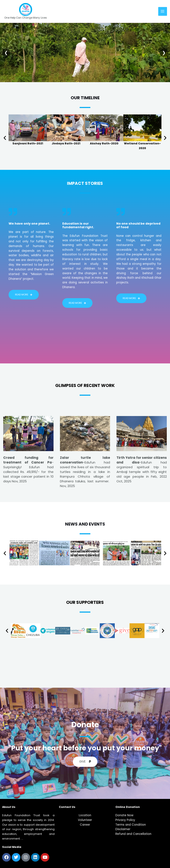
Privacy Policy (125, 820)
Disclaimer (123, 829)
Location (85, 815)
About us (9, 807)
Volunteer (85, 820)
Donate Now (124, 815)
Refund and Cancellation (133, 834)
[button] (5, 138)
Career (85, 825)
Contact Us (67, 807)
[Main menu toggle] (163, 11)
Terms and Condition (131, 825)
